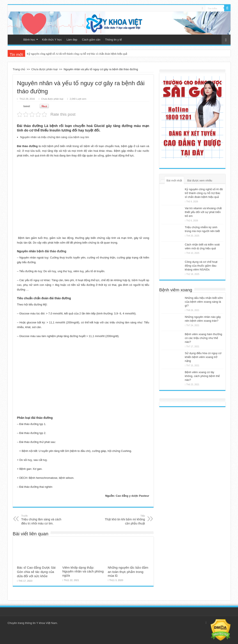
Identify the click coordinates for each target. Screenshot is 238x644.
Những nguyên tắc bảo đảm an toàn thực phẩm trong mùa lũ (128, 572)
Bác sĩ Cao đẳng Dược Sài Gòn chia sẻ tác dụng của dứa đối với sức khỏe (36, 572)
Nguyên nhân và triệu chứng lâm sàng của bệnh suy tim (55, 137)
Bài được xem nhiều (200, 180)
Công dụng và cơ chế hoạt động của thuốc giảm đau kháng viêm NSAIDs (201, 266)
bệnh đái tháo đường (52, 251)
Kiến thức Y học (52, 40)
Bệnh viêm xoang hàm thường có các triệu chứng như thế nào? (204, 338)
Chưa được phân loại (44, 69)
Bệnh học (29, 40)
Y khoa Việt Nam (47, 623)
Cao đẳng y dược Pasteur (133, 496)
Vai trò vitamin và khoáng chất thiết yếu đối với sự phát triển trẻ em (203, 212)
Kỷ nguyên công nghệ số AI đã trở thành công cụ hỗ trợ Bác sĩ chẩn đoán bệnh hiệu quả (77, 54)
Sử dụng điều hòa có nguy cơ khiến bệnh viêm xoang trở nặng (203, 357)
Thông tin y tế (114, 40)
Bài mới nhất (174, 180)
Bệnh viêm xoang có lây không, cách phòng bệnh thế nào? (202, 376)
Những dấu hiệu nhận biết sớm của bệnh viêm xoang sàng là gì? (204, 302)
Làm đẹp (72, 40)
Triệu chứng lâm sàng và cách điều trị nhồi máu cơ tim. (43, 520)
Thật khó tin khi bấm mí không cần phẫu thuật (123, 520)
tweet (27, 106)
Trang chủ (15, 39)
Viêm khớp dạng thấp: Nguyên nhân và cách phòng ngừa (83, 571)
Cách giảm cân (91, 40)
